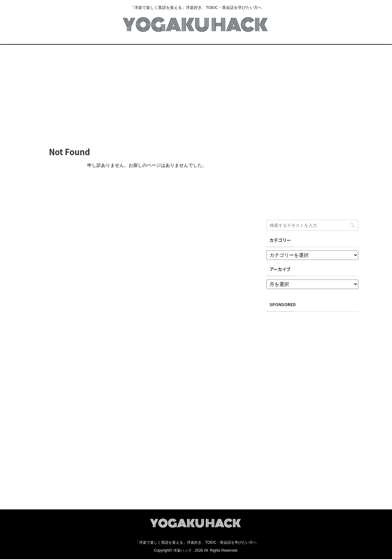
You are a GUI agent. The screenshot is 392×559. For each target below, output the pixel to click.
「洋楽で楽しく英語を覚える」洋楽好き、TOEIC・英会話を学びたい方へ (196, 542)
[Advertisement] (196, 91)
